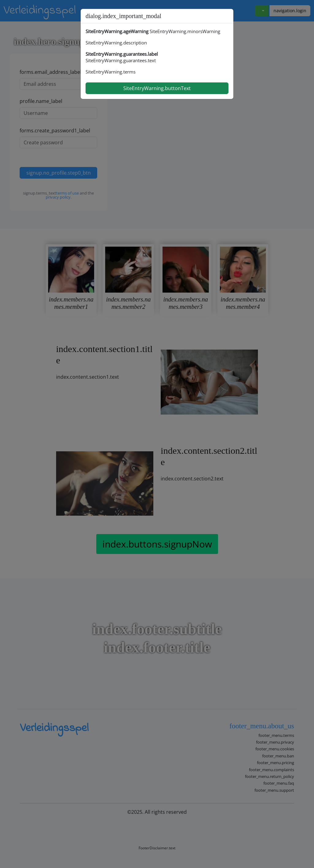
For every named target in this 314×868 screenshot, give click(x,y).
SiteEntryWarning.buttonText (157, 88)
